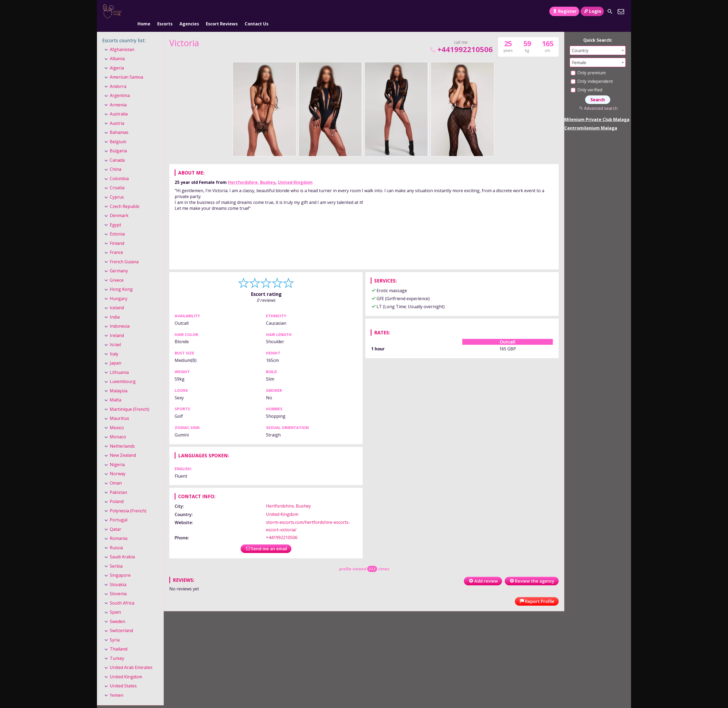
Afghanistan (122, 41)
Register (564, 11)
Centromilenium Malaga (591, 119)
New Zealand (123, 447)
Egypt (116, 216)
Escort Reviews (222, 11)
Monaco (118, 428)
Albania (117, 50)
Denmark (119, 207)
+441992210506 (461, 40)
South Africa (122, 594)
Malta (116, 391)
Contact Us (257, 11)
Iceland (117, 299)
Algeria (117, 59)
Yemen (117, 686)
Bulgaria (118, 142)
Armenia (118, 96)
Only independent (592, 72)
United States (123, 677)
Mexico (117, 419)
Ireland (117, 327)
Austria (117, 114)
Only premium (588, 64)
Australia (119, 105)
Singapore (120, 566)
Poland (117, 493)
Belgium (118, 133)
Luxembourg (123, 373)
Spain (115, 603)
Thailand (119, 640)
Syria (115, 631)
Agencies (189, 11)
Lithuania (119, 363)
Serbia (116, 557)
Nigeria (117, 456)
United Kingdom (295, 173)
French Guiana (124, 253)
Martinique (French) (130, 400)
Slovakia (118, 576)
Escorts (165, 11)
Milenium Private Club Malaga (597, 111)
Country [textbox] (580, 42)
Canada (117, 151)
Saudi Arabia (122, 548)
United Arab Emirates (131, 659)
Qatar (116, 520)
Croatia (117, 179)
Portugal (119, 511)
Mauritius (120, 410)
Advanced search (598, 99)
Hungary (119, 290)
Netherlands (122, 437)
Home (144, 11)
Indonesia (120, 317)
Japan (116, 354)
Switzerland (121, 622)
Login (592, 11)
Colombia (119, 170)
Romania (119, 529)
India (115, 308)
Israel (115, 336)
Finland (117, 234)
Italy (114, 345)
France (116, 243)
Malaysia (119, 382)
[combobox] (598, 42)
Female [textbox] (579, 54)
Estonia (117, 225)
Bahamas (119, 124)
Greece (117, 271)
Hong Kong (121, 280)
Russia (116, 539)
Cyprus (117, 188)
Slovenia (118, 585)
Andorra (118, 78)
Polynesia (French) (128, 502)
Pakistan (118, 483)
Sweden (118, 613)
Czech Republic (125, 198)
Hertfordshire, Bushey (252, 173)
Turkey (117, 649)
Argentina (120, 87)
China (116, 161)
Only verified (586, 81)
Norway (118, 465)
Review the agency (532, 572)
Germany (119, 262)
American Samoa (126, 68)
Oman (116, 474)
